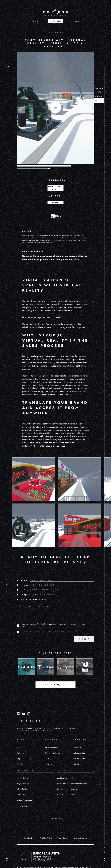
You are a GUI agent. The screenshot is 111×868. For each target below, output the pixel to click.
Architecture (62, 778)
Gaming (48, 759)
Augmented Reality (24, 784)
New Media (50, 764)
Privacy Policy (63, 838)
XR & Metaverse (52, 747)
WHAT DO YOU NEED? (34, 599)
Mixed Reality (22, 789)
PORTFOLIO (56, 21)
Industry (74, 789)
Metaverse (21, 795)
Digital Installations (53, 753)
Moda (73, 778)
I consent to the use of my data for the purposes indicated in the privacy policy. (54, 625)
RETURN (56, 33)
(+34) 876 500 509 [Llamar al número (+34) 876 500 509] (29, 721)
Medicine (61, 789)
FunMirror (77, 747)
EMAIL (24, 590)
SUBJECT (26, 595)
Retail (73, 795)
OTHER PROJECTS (55, 685)
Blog (18, 759)
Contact (20, 764)
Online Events (79, 759)
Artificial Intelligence (25, 806)
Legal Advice (30, 838)
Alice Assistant (79, 753)
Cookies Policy (46, 838)
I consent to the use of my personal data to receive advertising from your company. (52, 632)
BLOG (76, 21)
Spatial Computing (24, 800)
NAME (24, 581)
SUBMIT (84, 639)
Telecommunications (79, 784)
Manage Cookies (80, 838)
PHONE (25, 585)
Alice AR (77, 764)
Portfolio (20, 753)
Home (19, 747)
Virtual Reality (22, 778)
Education (61, 795)
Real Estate (62, 784)
